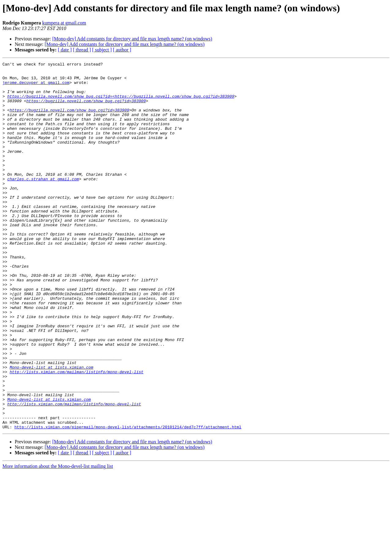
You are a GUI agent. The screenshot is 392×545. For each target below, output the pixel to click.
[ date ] (65, 50)
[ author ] (122, 50)
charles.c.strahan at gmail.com (43, 203)
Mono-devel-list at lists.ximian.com (51, 429)
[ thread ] (82, 50)
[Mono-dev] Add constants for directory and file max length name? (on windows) (132, 39)
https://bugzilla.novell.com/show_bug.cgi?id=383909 (86, 109)
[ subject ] (102, 50)
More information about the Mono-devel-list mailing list (58, 540)
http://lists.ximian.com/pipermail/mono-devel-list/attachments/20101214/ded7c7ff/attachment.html (128, 500)
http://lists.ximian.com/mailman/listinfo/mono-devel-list (76, 434)
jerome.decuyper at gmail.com (36, 87)
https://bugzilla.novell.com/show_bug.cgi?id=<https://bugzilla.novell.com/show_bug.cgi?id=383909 (121, 103)
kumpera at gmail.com (64, 23)
